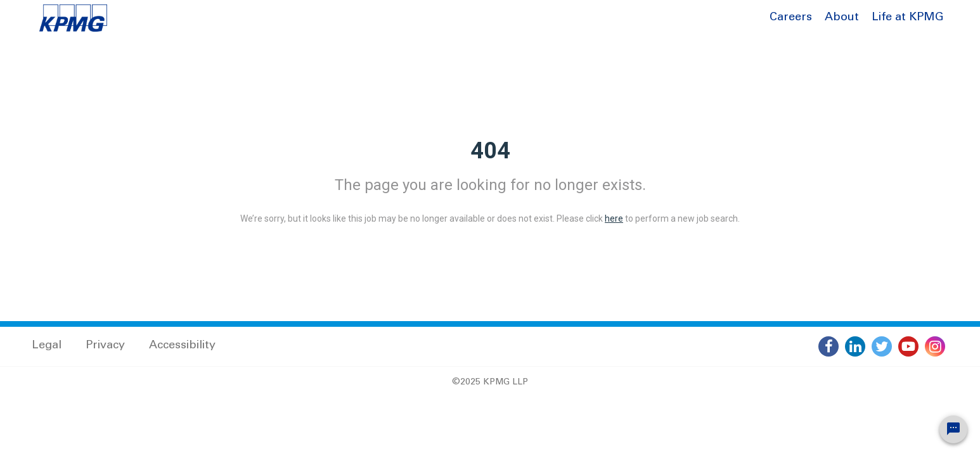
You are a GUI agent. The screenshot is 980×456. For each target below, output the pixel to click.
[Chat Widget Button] (953, 429)
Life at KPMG (908, 18)
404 (490, 151)
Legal (47, 346)
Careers (791, 18)
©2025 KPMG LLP (490, 383)
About (842, 18)
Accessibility (182, 346)
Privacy (105, 346)
